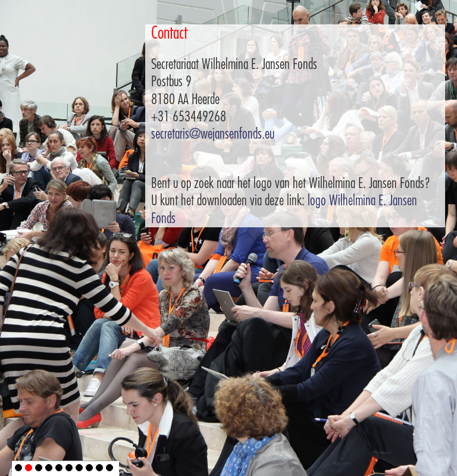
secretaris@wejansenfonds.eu (213, 134)
